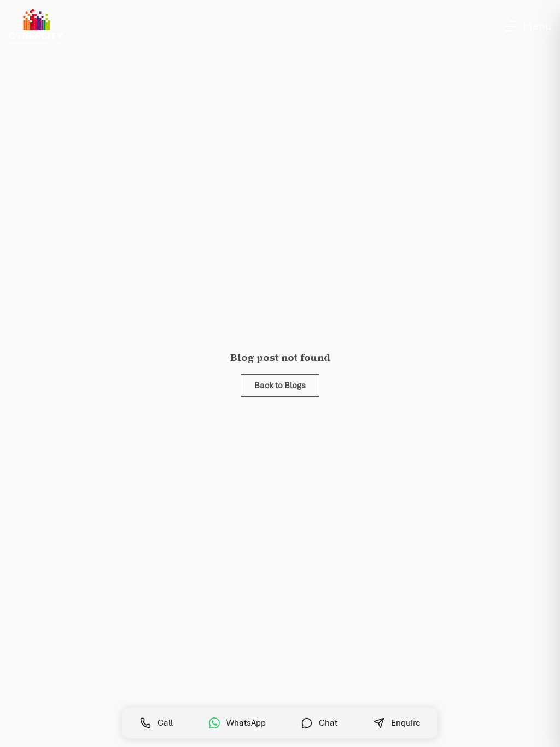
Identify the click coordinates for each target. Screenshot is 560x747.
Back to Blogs (280, 386)
